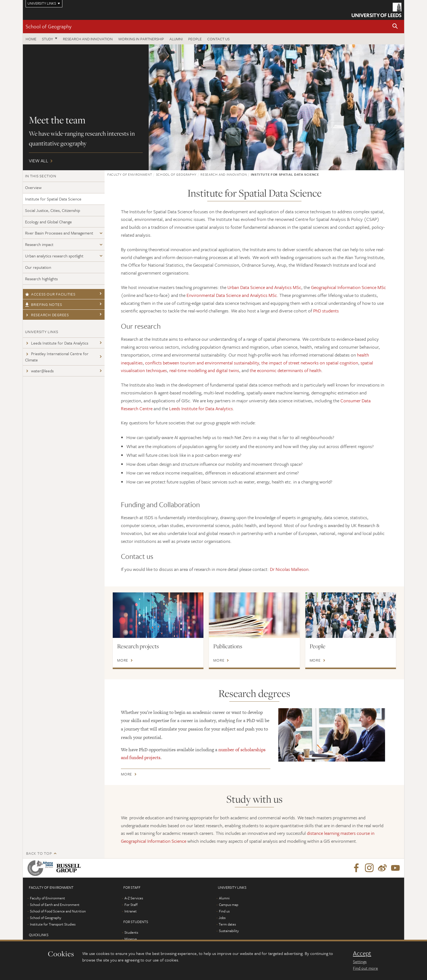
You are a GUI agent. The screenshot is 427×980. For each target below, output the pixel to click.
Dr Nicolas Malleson (289, 569)
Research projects (138, 646)
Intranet (131, 911)
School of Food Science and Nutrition (58, 911)
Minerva (131, 939)
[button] (395, 27)
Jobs (222, 918)
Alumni (176, 39)
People (195, 39)
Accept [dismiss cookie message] (362, 953)
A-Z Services (134, 898)
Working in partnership (141, 39)
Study (48, 39)
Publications (228, 646)
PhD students (326, 311)
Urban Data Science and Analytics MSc (264, 287)
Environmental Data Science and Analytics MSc (232, 295)
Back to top (39, 853)
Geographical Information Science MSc (348, 287)
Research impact (39, 244)
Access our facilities (50, 294)
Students (131, 932)
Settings (360, 961)
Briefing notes (43, 304)
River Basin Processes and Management (59, 233)
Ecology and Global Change (48, 222)
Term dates (227, 924)
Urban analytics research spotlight (54, 256)
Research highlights (41, 279)
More (123, 660)
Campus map (229, 905)
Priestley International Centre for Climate (57, 357)
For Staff (131, 905)
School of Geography (48, 26)
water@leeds (39, 371)
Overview (33, 187)
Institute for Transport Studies (53, 924)
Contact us (218, 39)
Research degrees (47, 315)
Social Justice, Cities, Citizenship (53, 210)
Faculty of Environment (130, 174)
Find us (224, 911)
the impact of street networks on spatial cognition (310, 363)
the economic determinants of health (286, 370)
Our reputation (38, 267)
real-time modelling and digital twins (204, 370)
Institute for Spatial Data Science (53, 199)
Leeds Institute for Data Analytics (57, 343)
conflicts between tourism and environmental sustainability (202, 363)
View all (213, 107)
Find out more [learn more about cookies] (365, 968)
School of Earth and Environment (55, 905)
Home (31, 39)
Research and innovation (88, 39)
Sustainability (229, 931)
